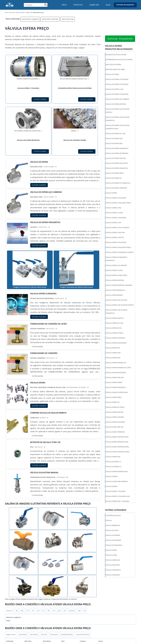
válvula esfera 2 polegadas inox (118, 496)
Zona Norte (23, 614)
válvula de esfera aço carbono (118, 99)
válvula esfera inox (113, 353)
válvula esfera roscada (115, 412)
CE (65, 591)
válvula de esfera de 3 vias (116, 134)
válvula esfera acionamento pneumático (117, 259)
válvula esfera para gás (115, 378)
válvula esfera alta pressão (116, 266)
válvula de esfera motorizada (117, 153)
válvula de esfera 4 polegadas (117, 94)
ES (28, 591)
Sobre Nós (94, 5)
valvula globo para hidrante (117, 482)
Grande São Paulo (67, 614)
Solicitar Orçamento (120, 39)
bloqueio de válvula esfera (116, 55)
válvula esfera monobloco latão (118, 368)
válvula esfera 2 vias (114, 208)
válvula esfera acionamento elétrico (120, 252)
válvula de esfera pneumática (117, 168)
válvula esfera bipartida (115, 280)
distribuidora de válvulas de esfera (119, 60)
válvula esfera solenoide (115, 422)
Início (64, 5)
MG (22, 591)
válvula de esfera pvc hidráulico (118, 183)
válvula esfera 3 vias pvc (115, 238)
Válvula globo (111, 555)
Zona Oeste (34, 614)
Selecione (9, 591)
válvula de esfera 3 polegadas (117, 84)
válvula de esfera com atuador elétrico (118, 111)
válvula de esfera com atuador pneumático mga (118, 127)
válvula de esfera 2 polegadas (117, 79)
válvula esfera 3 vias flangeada (118, 228)
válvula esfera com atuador (117, 300)
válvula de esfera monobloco (117, 149)
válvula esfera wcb (113, 457)
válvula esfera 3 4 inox (114, 213)
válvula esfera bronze (114, 295)
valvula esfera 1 (112, 487)
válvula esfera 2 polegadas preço (118, 203)
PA (85, 591)
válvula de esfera (112, 75)
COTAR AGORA (17, 99)
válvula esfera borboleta (116, 290)
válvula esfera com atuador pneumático (117, 312)
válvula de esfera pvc (114, 178)
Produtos (78, 5)
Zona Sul (44, 614)
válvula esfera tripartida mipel (117, 447)
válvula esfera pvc (113, 402)
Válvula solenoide (113, 575)
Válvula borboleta (113, 526)
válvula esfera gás (113, 348)
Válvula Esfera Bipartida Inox (117, 472)
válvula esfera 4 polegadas (116, 243)
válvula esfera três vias (115, 427)
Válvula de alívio (112, 531)
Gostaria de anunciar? (125, 5)
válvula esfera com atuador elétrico (120, 305)
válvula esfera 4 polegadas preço (118, 247)
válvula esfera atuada (114, 271)
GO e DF (72, 591)
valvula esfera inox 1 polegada (118, 501)
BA (59, 591)
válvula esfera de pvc (114, 328)
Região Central (11, 614)
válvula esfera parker (114, 383)
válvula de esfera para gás (116, 158)
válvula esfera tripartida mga (117, 442)
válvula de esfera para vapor (117, 163)
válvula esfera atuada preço (117, 275)
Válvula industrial (113, 565)
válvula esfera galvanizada (116, 343)
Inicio (121, 641)
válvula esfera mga (68, 19)
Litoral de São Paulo (83, 614)
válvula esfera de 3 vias (115, 323)
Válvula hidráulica (113, 560)
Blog (108, 5)
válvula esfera (111, 193)
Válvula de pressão (113, 536)
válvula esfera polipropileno (117, 392)
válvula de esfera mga (114, 144)
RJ (17, 591)
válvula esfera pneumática (116, 388)
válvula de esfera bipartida (116, 104)
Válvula (109, 521)
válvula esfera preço (114, 397)
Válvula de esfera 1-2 (114, 462)
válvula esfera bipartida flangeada (119, 285)
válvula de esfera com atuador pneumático (118, 119)
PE (54, 591)
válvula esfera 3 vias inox (115, 233)
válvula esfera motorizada (50, 19)
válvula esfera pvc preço (115, 407)
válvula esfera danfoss (115, 318)
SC (44, 591)
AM (79, 591)
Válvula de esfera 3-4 (114, 467)
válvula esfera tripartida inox (117, 437)
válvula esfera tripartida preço (118, 452)
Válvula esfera (111, 550)
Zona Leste (54, 614)
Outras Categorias (116, 510)
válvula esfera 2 (112, 477)
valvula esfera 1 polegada (116, 491)
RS (49, 591)
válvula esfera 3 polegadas (116, 218)
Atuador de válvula (113, 516)
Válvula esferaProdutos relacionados (119, 48)
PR (38, 591)
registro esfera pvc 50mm (115, 70)
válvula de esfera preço (115, 173)
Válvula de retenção (114, 540)
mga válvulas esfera (114, 65)
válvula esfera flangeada (115, 338)
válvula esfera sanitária (115, 417)
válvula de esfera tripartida (116, 188)
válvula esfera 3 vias (114, 223)
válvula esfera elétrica (115, 333)
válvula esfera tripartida (115, 432)
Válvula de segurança (114, 545)
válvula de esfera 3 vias (115, 89)
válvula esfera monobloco (116, 363)
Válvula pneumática (113, 570)
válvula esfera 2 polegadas (30, 19)
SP (33, 591)
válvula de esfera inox (114, 139)
